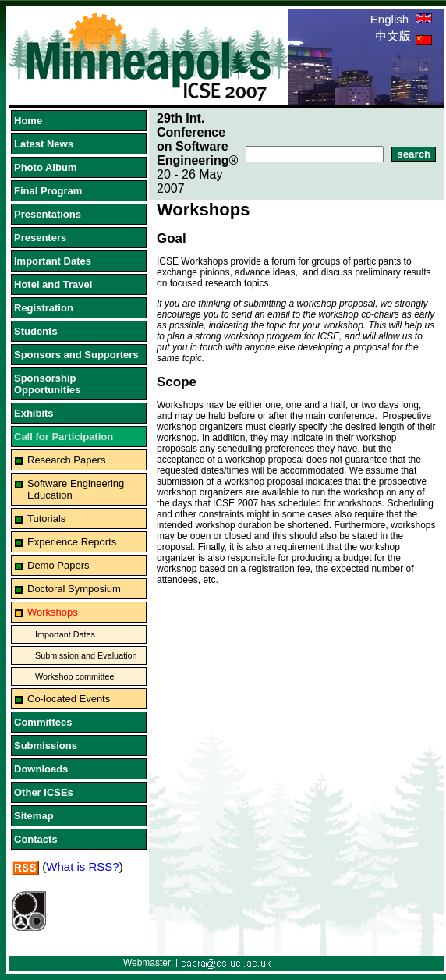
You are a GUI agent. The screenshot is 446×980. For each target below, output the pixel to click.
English (401, 19)
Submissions (46, 746)
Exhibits (34, 413)
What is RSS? (82, 866)
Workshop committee (75, 676)
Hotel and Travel (53, 284)
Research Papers (66, 460)
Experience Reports (72, 542)
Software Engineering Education (76, 489)
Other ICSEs (44, 792)
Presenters (40, 238)
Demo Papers (58, 565)
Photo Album (45, 167)
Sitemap (34, 816)
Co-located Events (69, 699)
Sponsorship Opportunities (47, 384)
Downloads (41, 769)
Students (36, 331)
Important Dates (53, 261)
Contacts (36, 839)
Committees (43, 722)
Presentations (48, 214)
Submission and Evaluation (86, 655)
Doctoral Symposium (74, 589)
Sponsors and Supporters (76, 355)
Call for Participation (64, 437)
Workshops (53, 612)
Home (28, 121)
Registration (44, 308)
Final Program (48, 191)
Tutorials (46, 518)
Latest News (44, 144)
